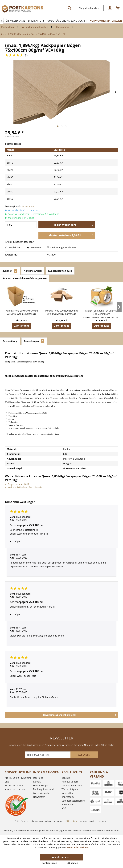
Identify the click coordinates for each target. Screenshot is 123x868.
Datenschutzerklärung (73, 801)
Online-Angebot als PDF (61, 247)
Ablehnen (73, 863)
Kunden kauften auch (60, 271)
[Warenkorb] (118, 8)
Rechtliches (68, 805)
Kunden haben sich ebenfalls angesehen (25, 278)
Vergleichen (13, 247)
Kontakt (37, 782)
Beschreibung (10, 341)
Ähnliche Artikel (33, 271)
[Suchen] (70, 8)
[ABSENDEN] (84, 755)
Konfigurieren (49, 863)
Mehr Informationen (78, 847)
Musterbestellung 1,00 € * (71, 235)
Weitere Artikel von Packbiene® (23, 487)
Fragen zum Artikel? (17, 484)
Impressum (68, 797)
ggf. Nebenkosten (71, 821)
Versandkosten (28, 206)
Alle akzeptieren (61, 857)
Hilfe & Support (41, 785)
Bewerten (34, 247)
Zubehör (10, 271)
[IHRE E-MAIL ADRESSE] (48, 755)
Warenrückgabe (42, 793)
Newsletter (39, 797)
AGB (64, 808)
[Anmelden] (110, 8)
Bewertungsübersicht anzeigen (79, 714)
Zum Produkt (22, 326)
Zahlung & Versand (43, 789)
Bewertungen (34, 341)
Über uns (38, 778)
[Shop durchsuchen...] (85, 8)
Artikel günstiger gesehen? (19, 242)
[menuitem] (86, 8)
